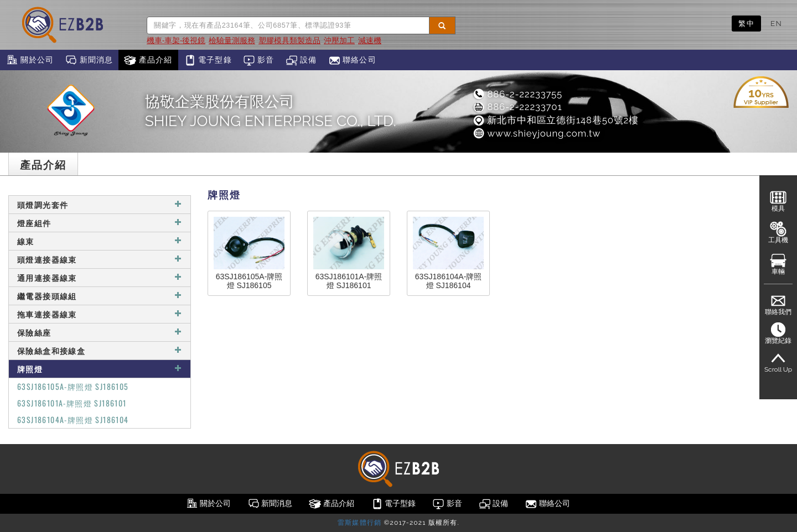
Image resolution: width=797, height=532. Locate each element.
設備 (301, 60)
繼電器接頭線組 (100, 296)
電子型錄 (208, 60)
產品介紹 (148, 60)
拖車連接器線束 (100, 314)
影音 (259, 60)
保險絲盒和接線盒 (100, 350)
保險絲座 (100, 332)
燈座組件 (100, 223)
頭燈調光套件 (100, 204)
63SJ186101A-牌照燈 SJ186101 (72, 403)
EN (776, 23)
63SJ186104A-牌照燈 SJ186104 (73, 419)
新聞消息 (89, 60)
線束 (100, 241)
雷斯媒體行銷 (359, 523)
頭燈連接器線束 (100, 259)
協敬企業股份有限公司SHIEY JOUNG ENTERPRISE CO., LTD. (271, 111)
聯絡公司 (352, 60)
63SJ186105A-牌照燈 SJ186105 (73, 386)
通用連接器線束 (100, 277)
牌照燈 (100, 369)
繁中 (746, 23)
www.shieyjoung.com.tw (536, 133)
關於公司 (30, 60)
